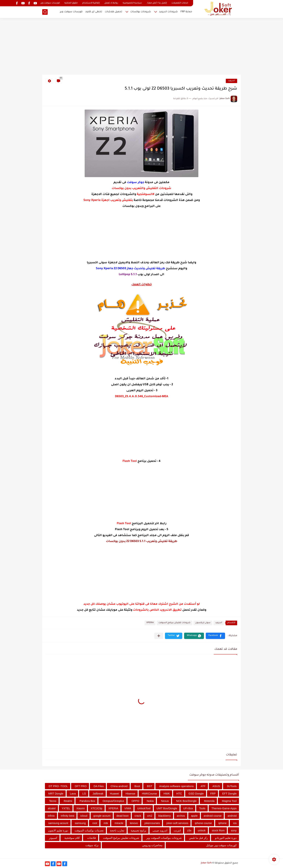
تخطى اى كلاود (94, 12)
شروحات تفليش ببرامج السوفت (174, 623)
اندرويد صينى (160, 830)
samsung (80, 823)
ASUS (216, 786)
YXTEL (66, 808)
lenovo (134, 823)
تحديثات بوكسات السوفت (89, 830)
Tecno (53, 801)
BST (150, 786)
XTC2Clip (96, 808)
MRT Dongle (56, 793)
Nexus (165, 801)
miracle (119, 823)
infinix (51, 816)
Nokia (150, 801)
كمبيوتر (53, 838)
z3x (189, 830)
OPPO (135, 801)
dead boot (122, 816)
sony (234, 830)
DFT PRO (81, 786)
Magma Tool (229, 801)
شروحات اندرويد (168, 12)
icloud (84, 816)
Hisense (130, 793)
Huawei (114, 793)
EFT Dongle (229, 793)
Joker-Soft (206, 863)
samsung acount (58, 823)
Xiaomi (80, 808)
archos (181, 816)
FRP (213, 793)
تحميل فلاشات (114, 12)
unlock (202, 830)
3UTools (232, 786)
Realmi (68, 801)
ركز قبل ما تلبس (198, 838)
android (232, 816)
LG (84, 793)
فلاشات (92, 838)
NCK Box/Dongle (186, 801)
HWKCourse (149, 793)
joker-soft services (177, 823)
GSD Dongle (196, 793)
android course (213, 816)
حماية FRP (186, 12)
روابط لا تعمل (111, 3)
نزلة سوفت (92, 845)
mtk (106, 823)
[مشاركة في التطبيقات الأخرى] (159, 636)
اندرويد (231, 81)
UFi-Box (188, 808)
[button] (215, 636)
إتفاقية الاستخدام (91, 3)
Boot (137, 786)
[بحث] (45, 12)
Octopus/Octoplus (113, 801)
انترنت (177, 830)
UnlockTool (144, 808)
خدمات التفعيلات (180, 3)
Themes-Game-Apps (224, 808)
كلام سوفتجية (72, 838)
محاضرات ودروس (152, 845)
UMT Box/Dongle (167, 808)
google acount (102, 816)
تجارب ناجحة (117, 830)
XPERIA (150, 623)
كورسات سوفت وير (50, 3)
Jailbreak (98, 793)
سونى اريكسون (203, 623)
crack (138, 816)
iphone (222, 823)
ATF (203, 786)
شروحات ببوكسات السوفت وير (164, 838)
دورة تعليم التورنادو (226, 838)
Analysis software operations (176, 786)
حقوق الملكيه (71, 3)
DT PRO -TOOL (58, 786)
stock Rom (218, 830)
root (95, 823)
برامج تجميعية (138, 830)
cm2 (150, 816)
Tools (202, 808)
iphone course (203, 823)
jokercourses (152, 823)
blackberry (165, 816)
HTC (179, 793)
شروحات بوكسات (141, 12)
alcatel (52, 808)
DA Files (99, 786)
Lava (73, 793)
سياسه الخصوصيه (132, 3)
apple (194, 816)
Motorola (209, 801)
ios (235, 823)
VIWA (128, 808)
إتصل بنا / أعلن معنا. (157, 3)
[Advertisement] (141, 47)
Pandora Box (87, 801)
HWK (167, 793)
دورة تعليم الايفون (58, 830)
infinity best (67, 816)
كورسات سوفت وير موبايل (221, 845)
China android (119, 786)
